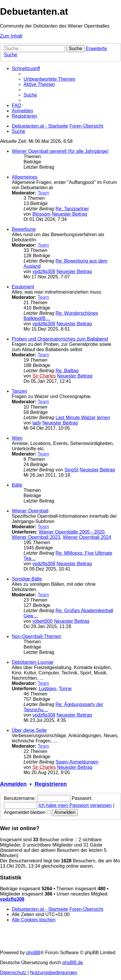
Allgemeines (25, 177)
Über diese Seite (29, 730)
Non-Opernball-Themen (37, 636)
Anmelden (13, 784)
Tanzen (19, 391)
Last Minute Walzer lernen (83, 418)
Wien (17, 438)
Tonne (65, 689)
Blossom (41, 214)
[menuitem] (49, 79)
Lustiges (48, 689)
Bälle (17, 485)
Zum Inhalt (11, 36)
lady (37, 423)
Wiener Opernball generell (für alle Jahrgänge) (60, 151)
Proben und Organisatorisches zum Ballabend (60, 339)
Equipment (23, 287)
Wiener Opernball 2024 (87, 537)
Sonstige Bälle (27, 579)
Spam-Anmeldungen (77, 762)
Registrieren (51, 784)
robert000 (43, 621)
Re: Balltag (67, 371)
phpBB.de (73, 963)
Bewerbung (24, 229)
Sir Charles (44, 376)
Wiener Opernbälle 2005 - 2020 (72, 532)
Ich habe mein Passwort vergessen (75, 805)
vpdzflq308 (44, 271)
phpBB (33, 953)
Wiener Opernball (30, 511)
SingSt (71, 470)
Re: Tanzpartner (72, 209)
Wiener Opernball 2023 (36, 537)
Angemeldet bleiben (27, 812)
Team (43, 193)
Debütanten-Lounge (33, 662)
